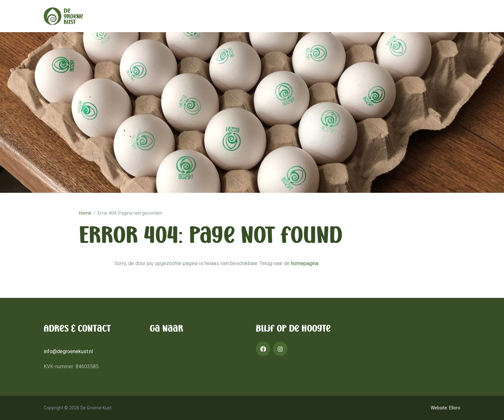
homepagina (305, 263)
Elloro (455, 408)
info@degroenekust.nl (68, 351)
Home (85, 213)
